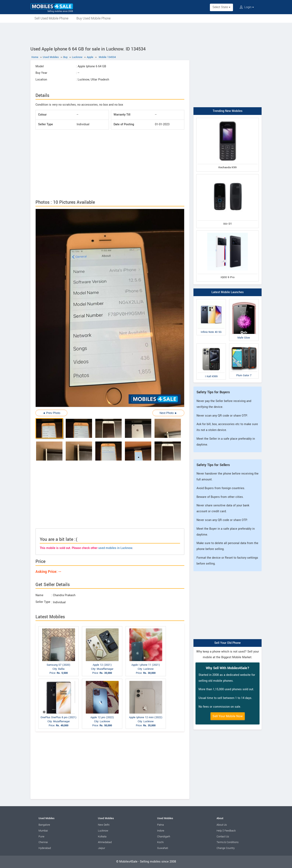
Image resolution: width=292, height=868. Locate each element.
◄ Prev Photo (51, 413)
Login (247, 7)
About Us (222, 825)
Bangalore (44, 825)
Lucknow (103, 831)
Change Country (226, 848)
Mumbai (43, 831)
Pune (41, 837)
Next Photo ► (168, 413)
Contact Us (223, 837)
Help (219, 831)
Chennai (43, 842)
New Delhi (104, 825)
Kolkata (102, 837)
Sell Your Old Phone (228, 643)
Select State (221, 7)
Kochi (160, 842)
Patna (160, 825)
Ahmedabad (105, 842)
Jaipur (101, 848)
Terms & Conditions (228, 842)
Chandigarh (164, 837)
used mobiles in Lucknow (115, 548)
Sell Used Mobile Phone (51, 18)
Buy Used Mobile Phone (93, 18)
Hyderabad (45, 848)
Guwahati (163, 848)
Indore (161, 831)
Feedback (230, 831)
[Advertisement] (146, 34)
